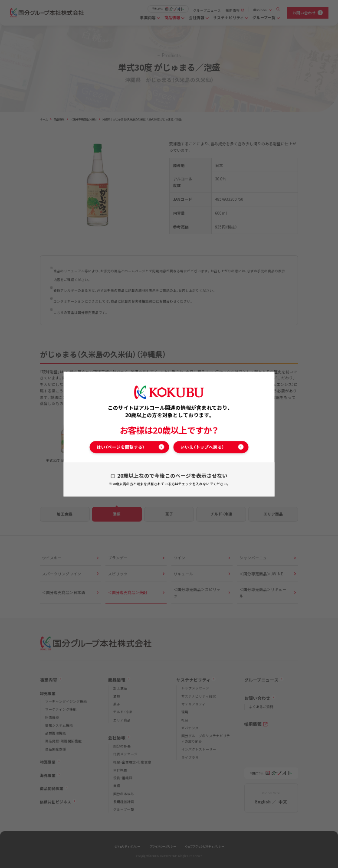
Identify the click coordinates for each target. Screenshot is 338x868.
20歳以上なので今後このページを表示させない (172, 475)
